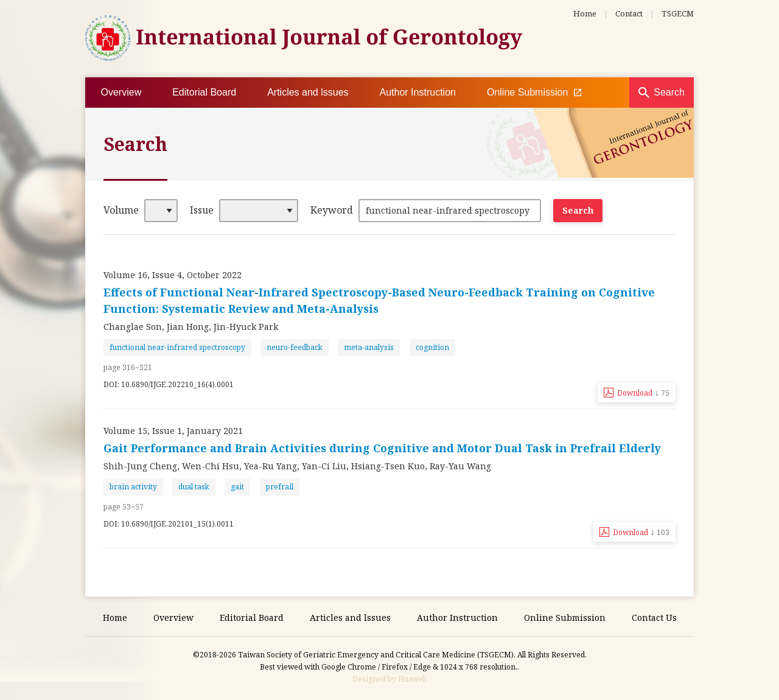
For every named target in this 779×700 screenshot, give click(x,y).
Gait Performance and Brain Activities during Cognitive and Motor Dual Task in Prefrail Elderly (382, 448)
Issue (202, 210)
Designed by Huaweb (390, 679)
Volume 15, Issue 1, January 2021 (173, 431)
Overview (121, 92)
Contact (629, 13)
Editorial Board (204, 92)
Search (669, 92)
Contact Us (654, 618)
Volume (121, 210)
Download (643, 392)
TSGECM (678, 13)
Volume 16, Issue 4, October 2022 (173, 275)
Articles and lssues (308, 92)
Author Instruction (418, 92)
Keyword (332, 210)
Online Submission (534, 93)
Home (585, 13)
